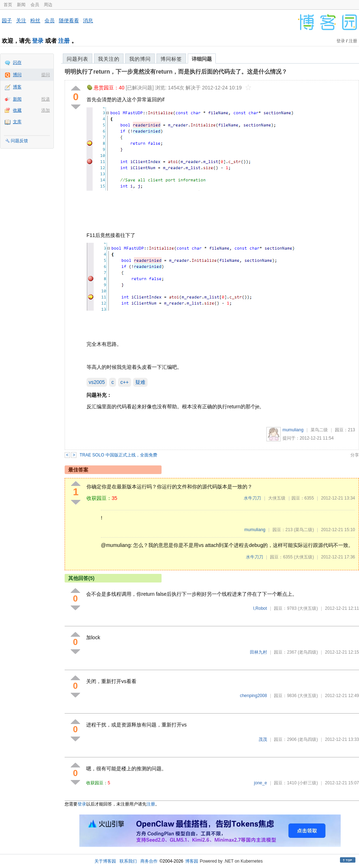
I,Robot (260, 608)
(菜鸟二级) (304, 530)
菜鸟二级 (319, 430)
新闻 (21, 5)
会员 (35, 5)
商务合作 (149, 861)
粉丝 (35, 20)
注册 (64, 41)
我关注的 (109, 59)
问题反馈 (19, 141)
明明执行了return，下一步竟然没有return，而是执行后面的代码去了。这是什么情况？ (176, 72)
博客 (17, 87)
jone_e (261, 783)
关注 (21, 20)
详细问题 (202, 59)
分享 (355, 455)
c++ (124, 382)
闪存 (17, 62)
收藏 (17, 110)
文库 (17, 122)
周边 (48, 5)
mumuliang (293, 430)
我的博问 (140, 59)
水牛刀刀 (252, 498)
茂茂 (263, 739)
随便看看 (69, 20)
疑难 (140, 382)
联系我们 (128, 861)
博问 (17, 75)
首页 (8, 5)
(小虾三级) (308, 783)
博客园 (192, 861)
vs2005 (97, 382)
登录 (38, 41)
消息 (88, 20)
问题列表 (78, 59)
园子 (7, 20)
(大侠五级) (304, 557)
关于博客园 (105, 861)
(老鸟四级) (308, 652)
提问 (46, 75)
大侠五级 (277, 498)
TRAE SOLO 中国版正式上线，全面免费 (118, 455)
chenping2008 (253, 696)
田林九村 (258, 652)
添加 (46, 110)
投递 (46, 99)
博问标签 (171, 59)
